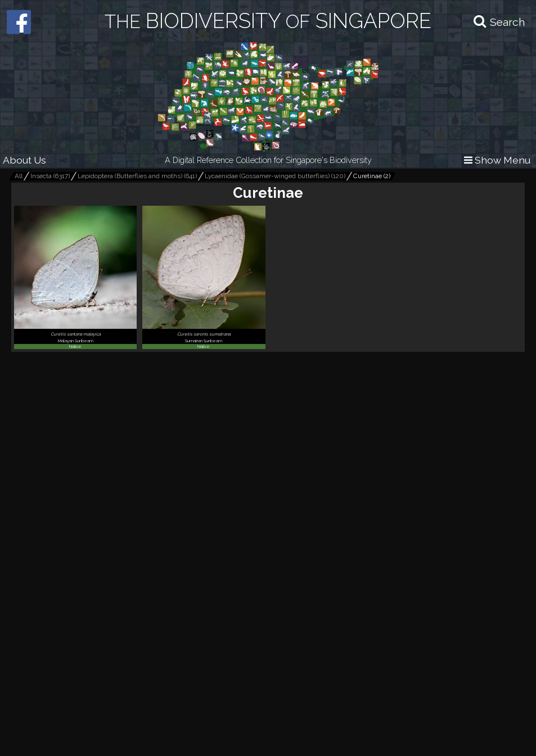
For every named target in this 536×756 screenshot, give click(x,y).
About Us (24, 160)
